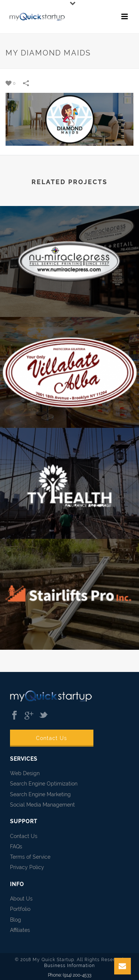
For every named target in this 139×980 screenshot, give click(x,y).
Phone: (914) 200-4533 (69, 975)
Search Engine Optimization (44, 784)
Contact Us (52, 738)
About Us (21, 899)
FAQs (16, 846)
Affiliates (20, 930)
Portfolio (20, 909)
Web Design (25, 773)
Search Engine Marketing (40, 794)
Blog (16, 920)
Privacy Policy (27, 867)
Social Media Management (42, 805)
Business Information (69, 966)
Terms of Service (30, 857)
